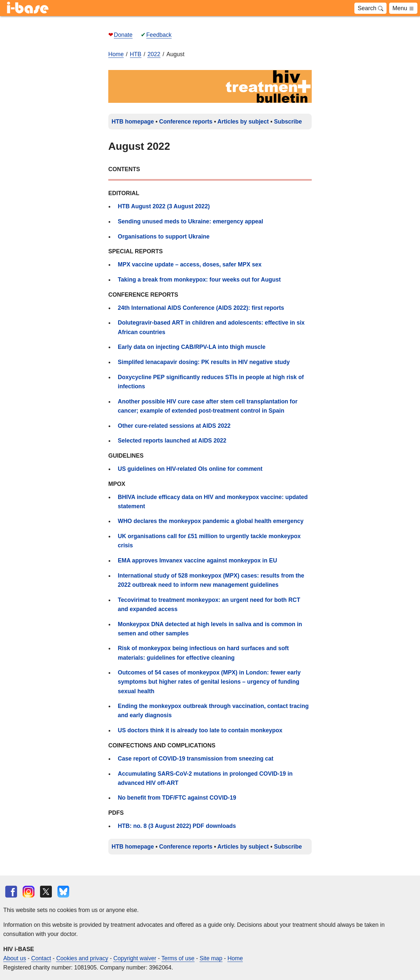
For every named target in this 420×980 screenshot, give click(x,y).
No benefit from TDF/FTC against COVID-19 (177, 798)
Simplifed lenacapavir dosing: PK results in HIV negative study (204, 362)
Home (116, 54)
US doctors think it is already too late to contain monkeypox (200, 730)
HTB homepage (133, 122)
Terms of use (178, 958)
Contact (41, 958)
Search (370, 8)
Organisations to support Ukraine (164, 237)
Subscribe (288, 122)
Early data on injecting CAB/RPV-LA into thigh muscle (192, 347)
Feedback (159, 35)
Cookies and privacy (82, 958)
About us (15, 958)
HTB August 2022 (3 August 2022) (164, 206)
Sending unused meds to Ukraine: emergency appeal (190, 221)
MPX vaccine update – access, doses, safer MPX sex (190, 264)
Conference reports (186, 122)
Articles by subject (243, 122)
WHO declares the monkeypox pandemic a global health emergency (211, 521)
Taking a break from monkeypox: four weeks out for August (199, 280)
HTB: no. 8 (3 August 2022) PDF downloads (177, 826)
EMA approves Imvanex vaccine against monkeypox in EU (197, 560)
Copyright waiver (135, 958)
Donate (123, 35)
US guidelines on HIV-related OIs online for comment (190, 469)
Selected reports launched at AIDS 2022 (172, 441)
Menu (403, 8)
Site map (211, 958)
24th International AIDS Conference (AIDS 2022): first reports (201, 308)
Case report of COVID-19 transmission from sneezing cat (196, 759)
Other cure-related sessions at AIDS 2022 (174, 426)
